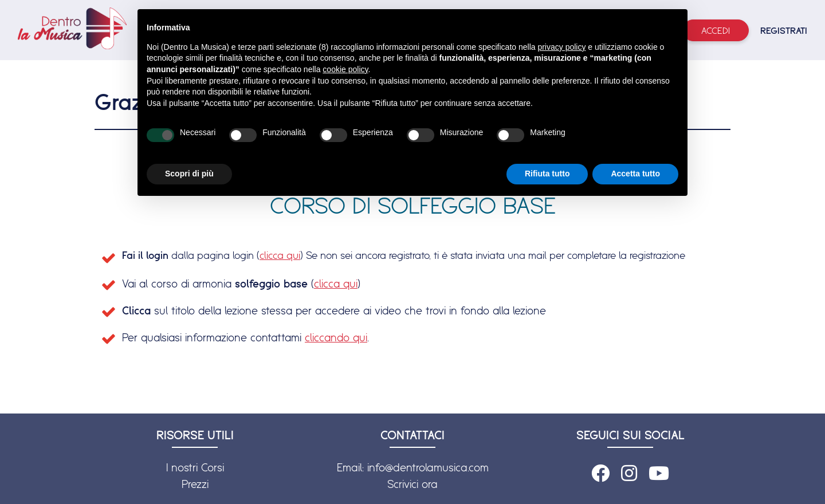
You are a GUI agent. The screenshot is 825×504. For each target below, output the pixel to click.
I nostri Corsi (195, 467)
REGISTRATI (784, 30)
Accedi (716, 30)
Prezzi (195, 484)
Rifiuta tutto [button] (547, 174)
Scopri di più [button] (189, 174)
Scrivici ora (412, 484)
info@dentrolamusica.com (428, 467)
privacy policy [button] (561, 47)
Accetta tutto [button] (635, 174)
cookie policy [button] (345, 69)
